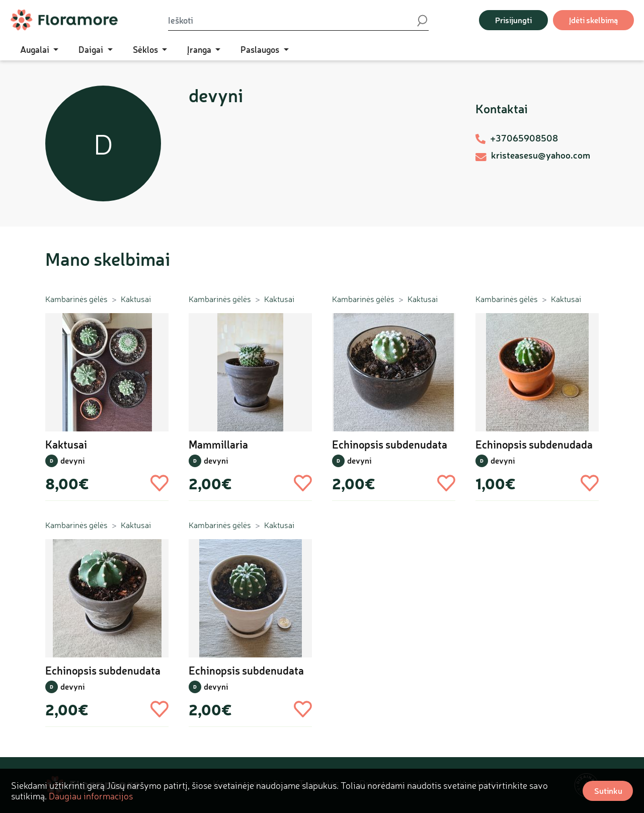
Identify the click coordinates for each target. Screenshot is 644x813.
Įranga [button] (200, 49)
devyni (72, 460)
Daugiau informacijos (91, 796)
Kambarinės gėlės (76, 299)
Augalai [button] (36, 49)
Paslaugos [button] (261, 49)
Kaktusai (136, 299)
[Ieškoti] (292, 20)
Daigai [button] (92, 49)
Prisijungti (513, 20)
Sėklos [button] (146, 49)
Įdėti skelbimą (593, 20)
